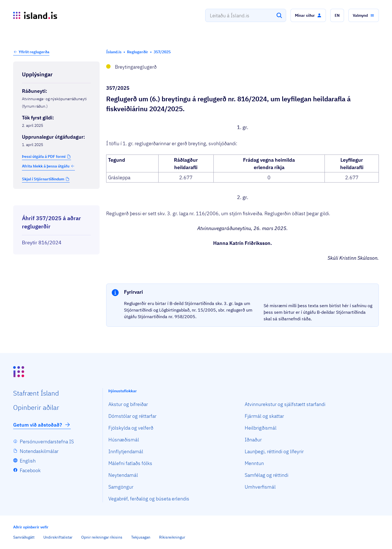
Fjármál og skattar (264, 416)
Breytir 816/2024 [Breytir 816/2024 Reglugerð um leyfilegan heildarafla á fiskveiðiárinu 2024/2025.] (42, 243)
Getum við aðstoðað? (42, 425)
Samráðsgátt (24, 537)
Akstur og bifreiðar (128, 404)
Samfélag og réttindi (266, 475)
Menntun (254, 463)
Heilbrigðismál (261, 428)
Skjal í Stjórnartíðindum (43, 179)
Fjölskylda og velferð (131, 428)
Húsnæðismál (124, 440)
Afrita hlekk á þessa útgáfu (48, 166)
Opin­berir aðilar (36, 407)
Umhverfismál (260, 487)
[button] (308, 15)
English (28, 461)
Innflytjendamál (126, 451)
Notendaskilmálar (39, 451)
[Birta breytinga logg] (56, 200)
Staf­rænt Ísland (36, 393)
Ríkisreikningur (172, 537)
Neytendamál (123, 475)
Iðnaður (253, 440)
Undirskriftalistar (58, 537)
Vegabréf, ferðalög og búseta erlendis (149, 499)
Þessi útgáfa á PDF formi (44, 156)
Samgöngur (121, 487)
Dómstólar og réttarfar (132, 416)
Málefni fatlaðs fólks (130, 463)
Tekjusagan (141, 537)
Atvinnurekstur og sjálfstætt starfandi (285, 404)
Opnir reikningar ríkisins (102, 537)
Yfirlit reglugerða (34, 52)
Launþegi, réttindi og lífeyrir (274, 451)
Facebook (30, 470)
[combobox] (246, 15)
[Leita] (279, 15)
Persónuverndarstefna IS (47, 442)
